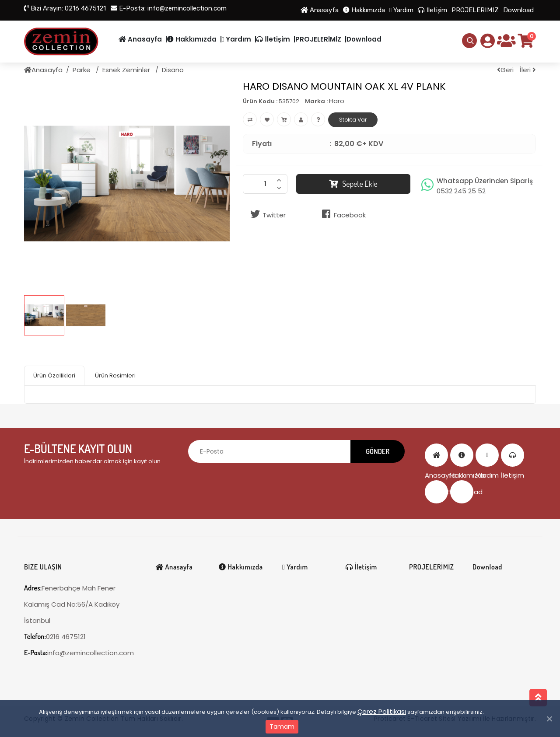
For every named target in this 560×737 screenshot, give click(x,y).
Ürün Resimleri (115, 375)
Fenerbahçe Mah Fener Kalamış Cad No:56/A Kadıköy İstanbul (72, 604)
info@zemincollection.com (169, 8)
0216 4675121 (65, 8)
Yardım (401, 10)
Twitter (266, 214)
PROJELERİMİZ (475, 10)
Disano (173, 70)
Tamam (282, 727)
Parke (82, 70)
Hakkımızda (364, 10)
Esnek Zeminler (127, 70)
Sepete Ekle (353, 184)
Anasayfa (320, 10)
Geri (505, 70)
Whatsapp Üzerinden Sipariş (485, 186)
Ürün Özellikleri (54, 375)
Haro (337, 101)
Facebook (342, 214)
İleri (528, 70)
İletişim (432, 10)
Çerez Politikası (382, 712)
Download (518, 10)
